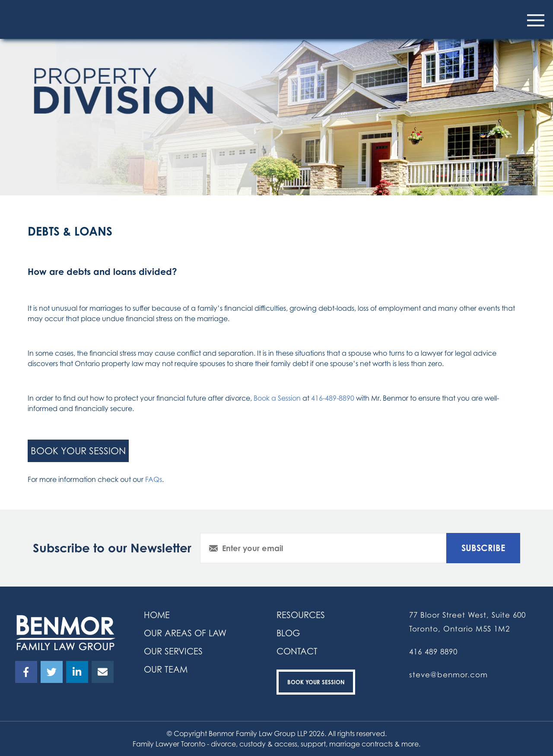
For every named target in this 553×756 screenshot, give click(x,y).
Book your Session (316, 682)
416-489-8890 (333, 398)
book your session (78, 451)
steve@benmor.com (448, 675)
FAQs (154, 479)
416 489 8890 (433, 652)
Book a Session (277, 398)
